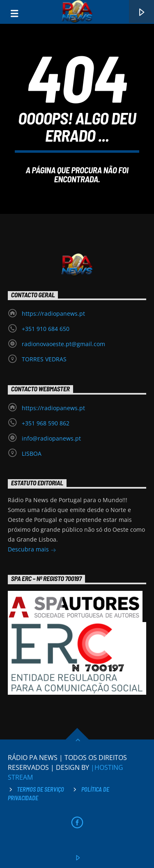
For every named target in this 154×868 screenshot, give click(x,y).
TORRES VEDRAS (44, 359)
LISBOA (32, 454)
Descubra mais (32, 550)
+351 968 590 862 (46, 423)
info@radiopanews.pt (51, 438)
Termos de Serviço (40, 789)
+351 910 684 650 (46, 329)
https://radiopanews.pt (53, 313)
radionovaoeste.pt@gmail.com (63, 344)
